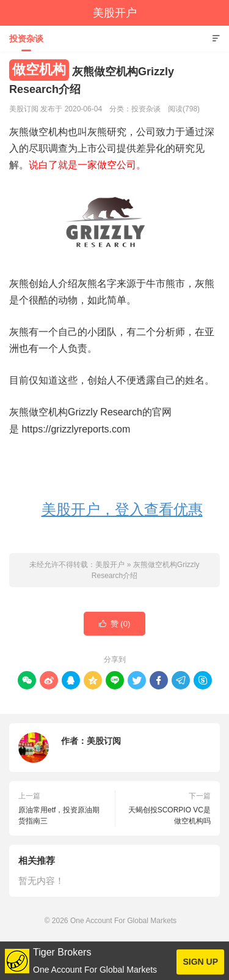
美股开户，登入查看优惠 (122, 509)
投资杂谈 (26, 39)
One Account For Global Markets (123, 921)
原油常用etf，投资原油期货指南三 (59, 815)
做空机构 (39, 69)
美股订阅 (104, 741)
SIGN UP (200, 962)
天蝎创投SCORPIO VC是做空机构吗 (169, 815)
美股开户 (115, 13)
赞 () (115, 624)
